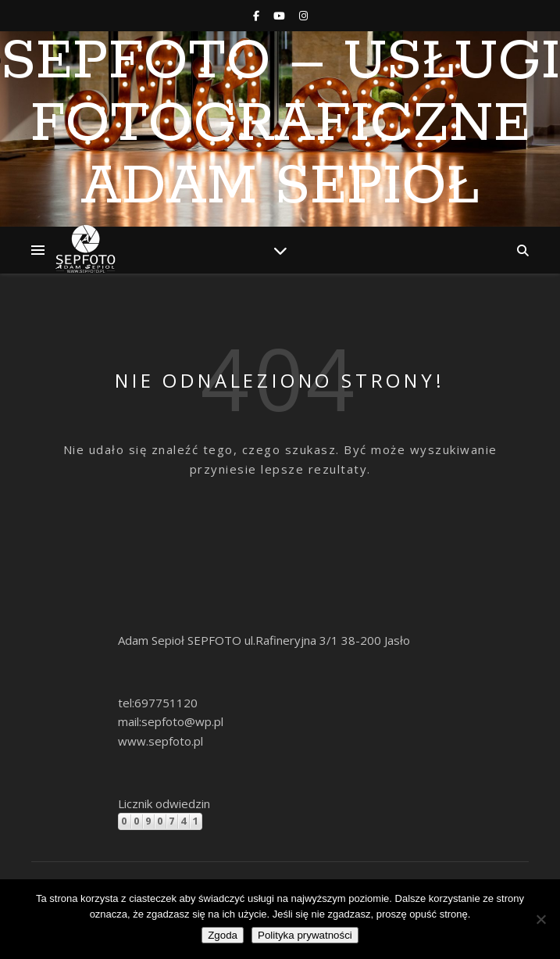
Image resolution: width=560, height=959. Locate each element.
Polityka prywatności (305, 935)
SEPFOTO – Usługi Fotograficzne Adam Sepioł (280, 125)
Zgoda (223, 935)
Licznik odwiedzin (164, 803)
